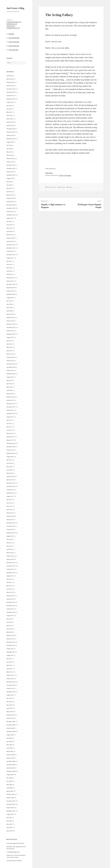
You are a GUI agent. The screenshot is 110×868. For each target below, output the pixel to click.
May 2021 (9, 268)
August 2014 (10, 536)
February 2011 (10, 675)
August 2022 (10, 218)
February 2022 (10, 238)
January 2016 (10, 480)
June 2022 (9, 225)
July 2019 (9, 341)
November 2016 (11, 447)
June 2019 (9, 344)
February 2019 (10, 357)
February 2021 (10, 278)
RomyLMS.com (11, 26)
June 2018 (9, 384)
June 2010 (9, 702)
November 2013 (11, 566)
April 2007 (9, 828)
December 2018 (11, 364)
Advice (71, 187)
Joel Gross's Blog (15, 8)
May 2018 (9, 387)
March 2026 (10, 79)
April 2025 (9, 115)
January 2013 (10, 599)
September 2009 (11, 732)
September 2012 (11, 612)
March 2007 (10, 831)
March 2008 (10, 791)
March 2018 (10, 394)
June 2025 (9, 109)
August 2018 (10, 377)
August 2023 (10, 178)
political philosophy (14, 46)
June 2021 (9, 264)
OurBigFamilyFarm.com (13, 28)
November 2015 (11, 486)
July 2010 (9, 698)
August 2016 (10, 457)
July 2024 (9, 145)
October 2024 (10, 135)
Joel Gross (63, 187)
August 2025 (10, 102)
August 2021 (10, 258)
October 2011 (10, 649)
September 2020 (11, 294)
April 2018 (9, 390)
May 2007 (9, 824)
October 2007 (10, 808)
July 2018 (9, 380)
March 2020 (10, 314)
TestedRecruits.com (12, 24)
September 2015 (11, 493)
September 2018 (11, 374)
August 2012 (10, 616)
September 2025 (11, 99)
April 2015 (9, 510)
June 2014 (9, 543)
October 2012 (10, 609)
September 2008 (11, 771)
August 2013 (10, 576)
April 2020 (9, 311)
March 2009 (10, 751)
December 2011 (11, 642)
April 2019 (9, 351)
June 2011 (9, 662)
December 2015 (11, 483)
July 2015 (9, 500)
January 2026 (10, 86)
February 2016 (10, 476)
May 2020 (9, 308)
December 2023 (11, 165)
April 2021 (9, 271)
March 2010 (10, 712)
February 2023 (10, 198)
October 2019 (10, 331)
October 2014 (10, 529)
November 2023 (11, 168)
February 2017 (10, 437)
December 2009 (11, 722)
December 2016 (11, 443)
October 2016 (10, 450)
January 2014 (10, 559)
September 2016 (11, 453)
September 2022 (11, 215)
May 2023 (9, 188)
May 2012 (9, 626)
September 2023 (11, 175)
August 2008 (10, 775)
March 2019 (10, 354)
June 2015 (9, 503)
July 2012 (9, 619)
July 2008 (9, 778)
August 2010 (10, 695)
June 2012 (9, 622)
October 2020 (10, 291)
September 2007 (11, 811)
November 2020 (11, 288)
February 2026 (10, 82)
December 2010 (11, 682)
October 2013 (10, 569)
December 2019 (11, 324)
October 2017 (10, 410)
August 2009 (10, 735)
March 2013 (10, 592)
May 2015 (9, 506)
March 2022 (10, 235)
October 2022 (10, 212)
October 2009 (10, 728)
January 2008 (10, 798)
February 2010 (10, 715)
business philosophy (14, 42)
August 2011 (10, 655)
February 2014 (10, 556)
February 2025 (10, 122)
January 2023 (10, 202)
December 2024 (11, 129)
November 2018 (11, 367)
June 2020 (9, 304)
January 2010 (10, 718)
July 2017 (9, 420)
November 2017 (11, 407)
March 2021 (10, 274)
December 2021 (11, 245)
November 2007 (11, 804)
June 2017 (9, 424)
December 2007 (11, 801)
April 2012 (9, 629)
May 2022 (9, 228)
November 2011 (11, 645)
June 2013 (9, 582)
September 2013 (11, 573)
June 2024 (9, 149)
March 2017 (10, 433)
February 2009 (10, 755)
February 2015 (10, 516)
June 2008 (9, 781)
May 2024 (9, 152)
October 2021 (10, 251)
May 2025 (9, 112)
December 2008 (11, 761)
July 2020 (9, 301)
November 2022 (11, 208)
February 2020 (10, 318)
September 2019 (11, 334)
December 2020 (11, 284)
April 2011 (9, 669)
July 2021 (9, 261)
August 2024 (10, 142)
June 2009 (9, 741)
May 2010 (9, 705)
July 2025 (9, 106)
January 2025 (10, 125)
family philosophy (13, 50)
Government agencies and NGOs (15, 843)
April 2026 (9, 76)
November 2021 (11, 248)
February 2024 (10, 158)
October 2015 (10, 490)
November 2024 (11, 132)
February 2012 (10, 635)
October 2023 (10, 172)
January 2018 (10, 400)
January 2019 (10, 361)
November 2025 (11, 92)
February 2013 (10, 596)
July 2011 (9, 659)
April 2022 (9, 231)
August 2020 (10, 298)
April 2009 (9, 748)
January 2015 (10, 520)
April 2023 (9, 192)
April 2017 (9, 430)
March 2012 (10, 632)
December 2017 (11, 404)
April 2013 (9, 589)
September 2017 (11, 414)
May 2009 (9, 745)
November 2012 (11, 606)
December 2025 (11, 89)
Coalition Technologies (65, 175)
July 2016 (9, 460)
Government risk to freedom (14, 861)
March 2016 (10, 473)
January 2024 (10, 162)
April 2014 (9, 549)
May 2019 (9, 347)
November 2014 (11, 526)
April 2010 (9, 708)
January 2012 (10, 639)
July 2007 (9, 818)
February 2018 (10, 397)
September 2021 (11, 255)
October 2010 (10, 688)
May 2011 (9, 665)
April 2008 (9, 788)
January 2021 (10, 281)
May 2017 (9, 427)
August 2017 (10, 417)
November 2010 (11, 685)
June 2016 (9, 463)
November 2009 (11, 725)
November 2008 (11, 765)
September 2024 (11, 139)
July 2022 (9, 221)
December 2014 (11, 523)
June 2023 (9, 185)
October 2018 (10, 370)
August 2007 (10, 814)
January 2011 (10, 679)
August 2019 (10, 337)
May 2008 (9, 785)
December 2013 (11, 563)
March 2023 (10, 195)
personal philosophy (14, 38)
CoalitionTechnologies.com (14, 22)
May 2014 (9, 546)
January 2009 (10, 758)
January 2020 (10, 321)
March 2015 (10, 513)
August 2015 (10, 496)
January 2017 (10, 440)
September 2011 (11, 652)
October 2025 (10, 96)
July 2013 (9, 579)
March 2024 (10, 155)
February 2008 (10, 794)
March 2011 (10, 672)
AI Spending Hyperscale (13, 852)
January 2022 (10, 241)
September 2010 (11, 692)
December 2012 (11, 602)
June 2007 (9, 821)
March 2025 (10, 119)
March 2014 (10, 553)
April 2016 (9, 470)
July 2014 (9, 539)
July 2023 (9, 182)
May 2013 (9, 586)
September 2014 (11, 533)
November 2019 (11, 327)
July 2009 (9, 738)
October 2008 (10, 768)
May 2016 (9, 467)
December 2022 (11, 205)
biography (11, 34)
